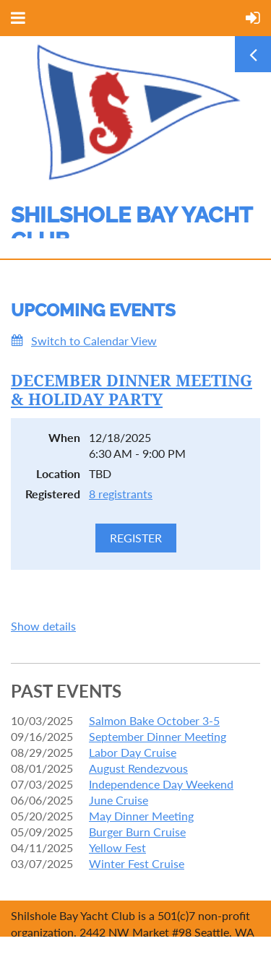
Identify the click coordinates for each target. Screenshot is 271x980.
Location (58, 473)
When (64, 437)
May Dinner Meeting (141, 816)
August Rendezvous (138, 768)
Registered (53, 494)
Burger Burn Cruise (137, 832)
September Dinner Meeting (158, 736)
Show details (43, 626)
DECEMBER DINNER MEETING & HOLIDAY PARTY (132, 390)
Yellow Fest (117, 847)
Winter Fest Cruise (137, 863)
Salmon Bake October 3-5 (154, 720)
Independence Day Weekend (161, 784)
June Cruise (119, 800)
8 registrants (121, 494)
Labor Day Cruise (133, 752)
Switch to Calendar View (94, 341)
